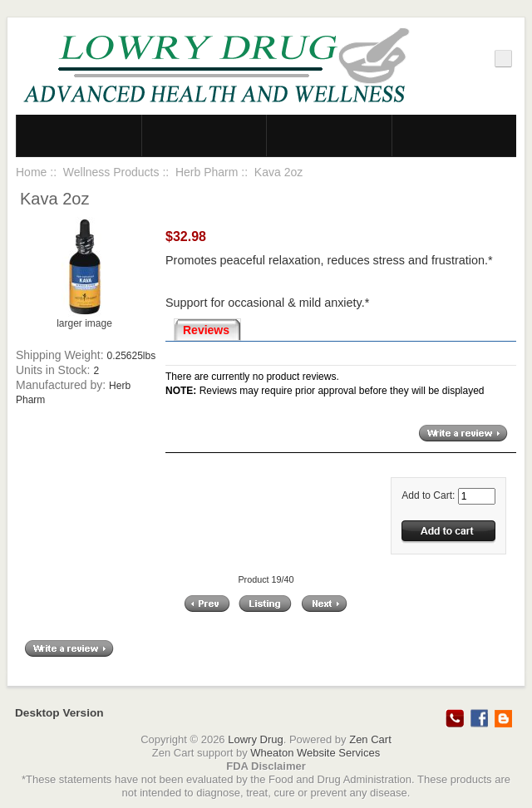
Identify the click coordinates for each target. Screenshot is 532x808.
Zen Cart (370, 739)
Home (31, 172)
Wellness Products (111, 172)
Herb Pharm (207, 172)
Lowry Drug (255, 739)
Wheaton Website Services (315, 753)
